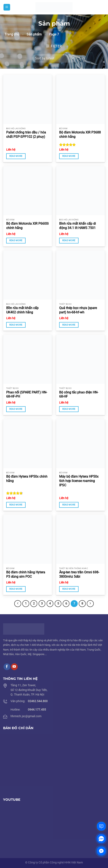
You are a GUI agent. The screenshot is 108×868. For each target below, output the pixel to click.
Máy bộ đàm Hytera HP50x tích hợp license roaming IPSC (79, 481)
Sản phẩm (34, 34)
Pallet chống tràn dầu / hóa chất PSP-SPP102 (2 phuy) (26, 135)
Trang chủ (12, 34)
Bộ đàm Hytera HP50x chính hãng (27, 479)
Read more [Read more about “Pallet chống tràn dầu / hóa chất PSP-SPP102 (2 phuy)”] (16, 156)
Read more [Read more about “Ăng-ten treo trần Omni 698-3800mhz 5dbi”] (69, 589)
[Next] (90, 604)
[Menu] (7, 7)
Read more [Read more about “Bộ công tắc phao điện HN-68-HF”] (69, 409)
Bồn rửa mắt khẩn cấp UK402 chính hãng (22, 310)
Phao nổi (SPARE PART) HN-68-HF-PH (27, 394)
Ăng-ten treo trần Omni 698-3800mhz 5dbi (79, 574)
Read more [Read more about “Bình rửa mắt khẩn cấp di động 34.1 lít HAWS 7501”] (69, 240)
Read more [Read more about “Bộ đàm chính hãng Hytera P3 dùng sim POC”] (16, 589)
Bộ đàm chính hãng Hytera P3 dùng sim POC (26, 574)
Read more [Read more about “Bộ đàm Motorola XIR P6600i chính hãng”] (16, 240)
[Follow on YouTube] (14, 667)
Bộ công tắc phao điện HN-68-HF (79, 394)
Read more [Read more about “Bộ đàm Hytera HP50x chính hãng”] (16, 505)
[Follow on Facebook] (7, 667)
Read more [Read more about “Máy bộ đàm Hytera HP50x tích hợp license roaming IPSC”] (69, 505)
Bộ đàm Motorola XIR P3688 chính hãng (80, 135)
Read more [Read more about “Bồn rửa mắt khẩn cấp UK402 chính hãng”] (16, 325)
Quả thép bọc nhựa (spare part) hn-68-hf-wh (78, 310)
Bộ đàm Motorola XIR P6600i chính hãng (27, 226)
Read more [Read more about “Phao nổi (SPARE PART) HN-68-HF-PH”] (16, 409)
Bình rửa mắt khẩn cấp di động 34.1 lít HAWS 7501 (77, 226)
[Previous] (18, 604)
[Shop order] (54, 58)
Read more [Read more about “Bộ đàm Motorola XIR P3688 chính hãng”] (69, 156)
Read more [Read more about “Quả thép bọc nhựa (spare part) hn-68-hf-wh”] (69, 325)
